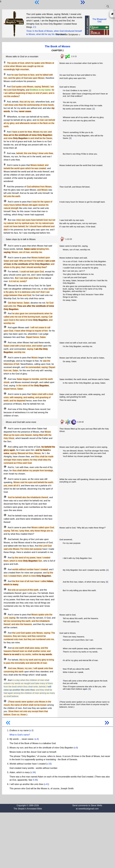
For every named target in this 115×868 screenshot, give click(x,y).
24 (5, 428)
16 (5, 302)
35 (5, 589)
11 (5, 219)
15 (5, 285)
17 (5, 313)
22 (5, 394)
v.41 (46, 784)
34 (5, 581)
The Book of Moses (58, 46)
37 (5, 632)
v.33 (49, 764)
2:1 (35, 27)
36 (5, 614)
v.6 (76, 748)
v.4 (37, 739)
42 (5, 701)
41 (5, 680)
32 (5, 557)
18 (5, 327)
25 (5, 446)
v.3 (31, 730)
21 (5, 378)
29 (5, 515)
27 (5, 478)
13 (5, 257)
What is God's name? (20, 735)
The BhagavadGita (99, 20)
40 (5, 668)
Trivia (29, 31)
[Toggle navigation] (108, 6)
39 (5, 659)
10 (5, 201)
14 (5, 271)
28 (5, 497)
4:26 (35, 780)
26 (5, 467)
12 (5, 245)
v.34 (33, 772)
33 (5, 569)
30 (5, 527)
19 (5, 342)
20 (5, 357)
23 (5, 409)
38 (5, 647)
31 (5, 539)
